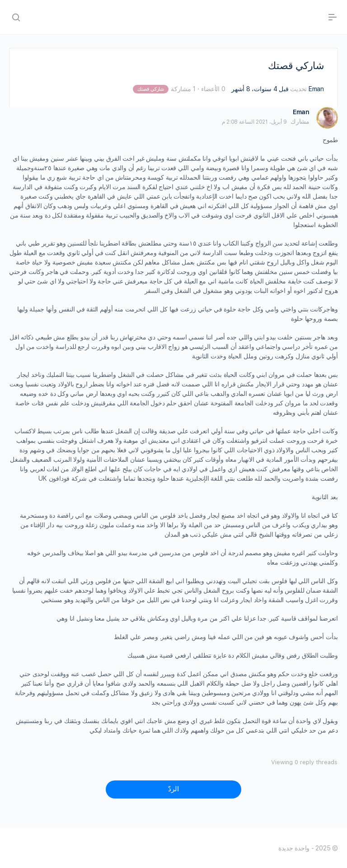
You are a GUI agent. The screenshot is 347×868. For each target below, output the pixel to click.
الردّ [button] (173, 789)
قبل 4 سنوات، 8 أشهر (260, 89)
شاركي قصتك (151, 89)
